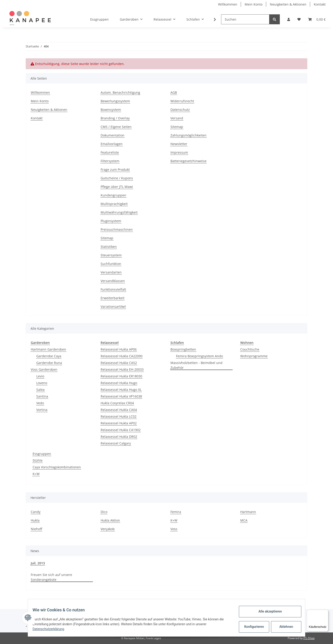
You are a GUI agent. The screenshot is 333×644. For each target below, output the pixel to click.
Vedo (40, 403)
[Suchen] (245, 19)
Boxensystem (111, 110)
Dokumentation (113, 135)
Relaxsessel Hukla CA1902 (121, 430)
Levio (40, 376)
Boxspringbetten (183, 349)
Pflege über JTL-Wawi (117, 187)
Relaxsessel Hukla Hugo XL (121, 390)
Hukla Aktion (110, 520)
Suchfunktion (111, 264)
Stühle (38, 460)
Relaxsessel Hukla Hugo (119, 383)
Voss (174, 529)
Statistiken (109, 247)
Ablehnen (283, 627)
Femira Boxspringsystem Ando (199, 356)
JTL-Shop (309, 638)
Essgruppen (42, 454)
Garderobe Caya (49, 356)
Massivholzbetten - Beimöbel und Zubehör (196, 365)
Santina (42, 396)
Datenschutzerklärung (51, 629)
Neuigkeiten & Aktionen (288, 4)
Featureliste (110, 152)
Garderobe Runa (49, 363)
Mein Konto (254, 4)
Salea (40, 390)
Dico (104, 512)
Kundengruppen (113, 195)
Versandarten (111, 272)
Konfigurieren (252, 627)
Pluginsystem (111, 221)
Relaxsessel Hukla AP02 (119, 423)
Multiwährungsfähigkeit (119, 212)
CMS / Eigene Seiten (116, 127)
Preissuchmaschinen (117, 229)
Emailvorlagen (112, 144)
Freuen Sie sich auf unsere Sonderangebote (51, 577)
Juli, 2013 (38, 563)
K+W (36, 474)
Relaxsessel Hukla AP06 (119, 349)
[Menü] (326, 613)
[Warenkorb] (317, 19)
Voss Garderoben (44, 369)
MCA (244, 520)
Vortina (42, 410)
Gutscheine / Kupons (117, 178)
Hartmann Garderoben (48, 349)
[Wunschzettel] (299, 19)
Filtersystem (110, 161)
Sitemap (107, 238)
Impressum (179, 152)
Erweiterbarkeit (113, 298)
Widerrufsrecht (182, 101)
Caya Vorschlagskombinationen (57, 467)
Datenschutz (180, 110)
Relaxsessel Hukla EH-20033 (122, 369)
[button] (289, 19)
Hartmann (248, 512)
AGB (174, 92)
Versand (177, 118)
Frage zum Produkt (115, 170)
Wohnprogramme (254, 356)
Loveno (42, 383)
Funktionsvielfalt (113, 289)
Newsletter (179, 144)
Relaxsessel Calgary (116, 443)
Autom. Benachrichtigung (120, 92)
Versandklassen (113, 281)
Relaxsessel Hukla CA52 (119, 363)
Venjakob (108, 529)
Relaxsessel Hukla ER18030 (121, 376)
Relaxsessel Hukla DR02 (119, 437)
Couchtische (250, 349)
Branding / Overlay (115, 118)
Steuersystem (111, 255)
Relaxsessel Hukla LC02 (119, 416)
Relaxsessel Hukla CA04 (119, 410)
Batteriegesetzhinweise (188, 161)
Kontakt (320, 4)
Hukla (35, 520)
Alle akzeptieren (267, 611)
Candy (36, 512)
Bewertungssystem (115, 101)
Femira (176, 512)
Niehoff (36, 529)
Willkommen (228, 4)
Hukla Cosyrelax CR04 (117, 403)
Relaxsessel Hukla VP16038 (121, 396)
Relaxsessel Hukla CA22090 (122, 356)
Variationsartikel (113, 306)
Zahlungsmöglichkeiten (188, 135)
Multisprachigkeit (114, 204)
